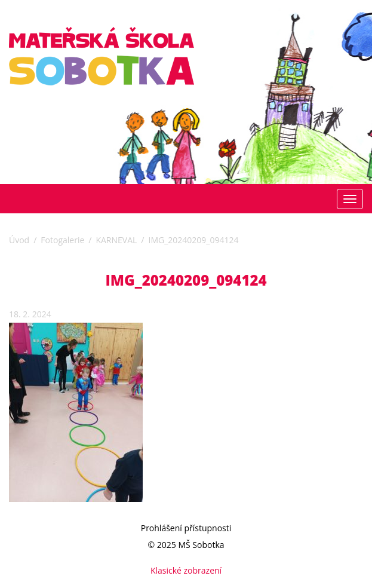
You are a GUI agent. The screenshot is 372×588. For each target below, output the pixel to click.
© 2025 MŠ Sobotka (186, 545)
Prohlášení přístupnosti (186, 528)
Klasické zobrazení (186, 570)
